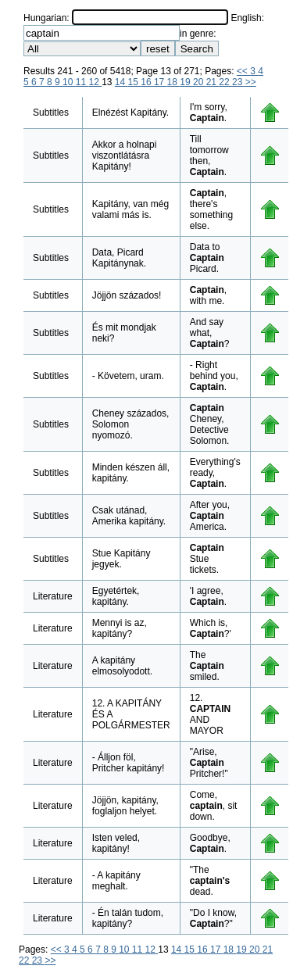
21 (213, 82)
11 (82, 82)
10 (69, 82)
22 (225, 82)
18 (174, 82)
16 (147, 82)
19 (186, 82)
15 (135, 82)
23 (239, 82)
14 (121, 82)
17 (161, 82)
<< (243, 71)
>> (251, 82)
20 (200, 82)
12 (95, 82)
